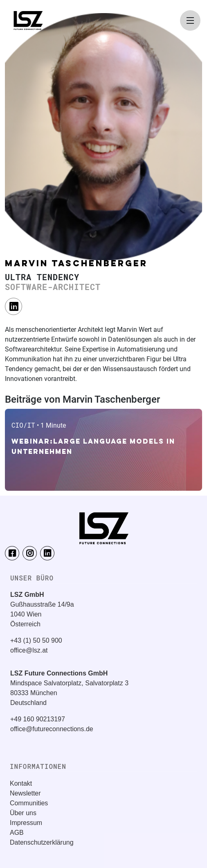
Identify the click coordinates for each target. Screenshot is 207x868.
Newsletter (25, 793)
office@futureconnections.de (52, 729)
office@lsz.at (29, 650)
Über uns (23, 813)
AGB (17, 833)
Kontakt (21, 783)
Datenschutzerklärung (42, 842)
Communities (29, 803)
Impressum (26, 823)
